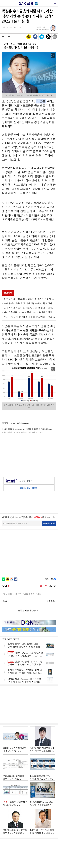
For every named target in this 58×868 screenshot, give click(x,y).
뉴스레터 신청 (49, 523)
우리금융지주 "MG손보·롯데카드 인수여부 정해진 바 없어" (30, 312)
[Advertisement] (29, 455)
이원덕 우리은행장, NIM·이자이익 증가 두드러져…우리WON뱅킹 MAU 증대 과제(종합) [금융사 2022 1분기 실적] (30, 299)
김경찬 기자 (26, 481)
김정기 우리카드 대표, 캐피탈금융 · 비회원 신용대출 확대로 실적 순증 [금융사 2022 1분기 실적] (30, 308)
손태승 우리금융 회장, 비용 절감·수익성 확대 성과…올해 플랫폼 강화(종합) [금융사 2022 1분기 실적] (30, 303)
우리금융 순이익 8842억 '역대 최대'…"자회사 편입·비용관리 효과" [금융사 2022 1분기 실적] (30, 317)
